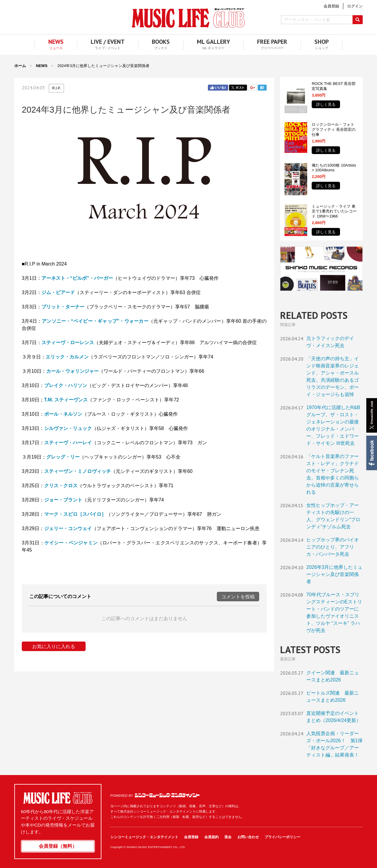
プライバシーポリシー (282, 837)
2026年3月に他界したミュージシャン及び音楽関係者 (334, 574)
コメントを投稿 (238, 597)
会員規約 (211, 837)
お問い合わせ (248, 837)
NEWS (42, 66)
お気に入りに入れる (54, 646)
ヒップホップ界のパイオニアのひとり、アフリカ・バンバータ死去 (333, 547)
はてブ (262, 88)
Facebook (371, 453)
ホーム (20, 66)
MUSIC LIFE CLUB (188, 18)
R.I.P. (56, 88)
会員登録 (191, 837)
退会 (228, 837)
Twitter (238, 88)
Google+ (252, 88)
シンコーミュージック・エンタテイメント (167, 795)
